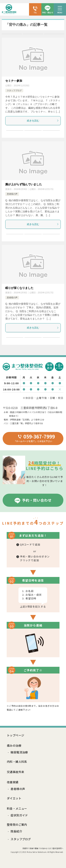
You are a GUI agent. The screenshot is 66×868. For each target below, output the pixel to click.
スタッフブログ (14, 91)
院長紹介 (16, 831)
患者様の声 (12, 194)
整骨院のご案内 (17, 825)
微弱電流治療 (19, 752)
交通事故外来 (15, 772)
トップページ (15, 735)
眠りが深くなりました (19, 288)
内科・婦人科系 (17, 762)
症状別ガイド (19, 815)
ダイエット (14, 798)
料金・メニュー (17, 808)
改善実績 (13, 782)
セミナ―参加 (14, 81)
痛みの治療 (14, 745)
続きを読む (43, 121)
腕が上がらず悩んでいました (24, 184)
